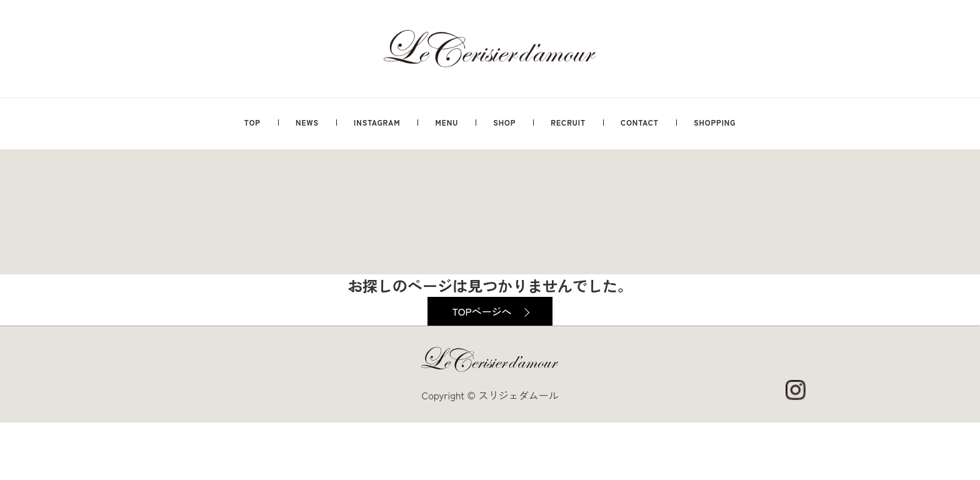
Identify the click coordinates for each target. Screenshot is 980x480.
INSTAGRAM (377, 122)
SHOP (504, 122)
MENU (447, 122)
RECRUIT (568, 122)
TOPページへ (482, 311)
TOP (252, 122)
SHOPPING (715, 122)
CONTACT (640, 122)
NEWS (307, 122)
